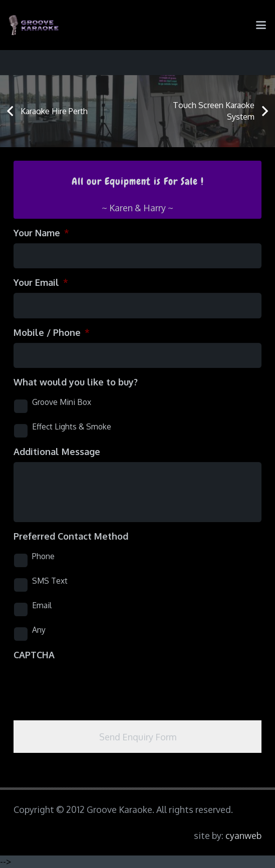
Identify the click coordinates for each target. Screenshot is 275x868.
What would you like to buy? (76, 382)
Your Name (41, 233)
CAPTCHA (34, 655)
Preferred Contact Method (71, 536)
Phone (43, 556)
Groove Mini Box (62, 402)
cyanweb (243, 835)
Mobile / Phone (52, 332)
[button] (261, 25)
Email (42, 605)
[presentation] (90, 685)
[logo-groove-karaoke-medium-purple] (34, 25)
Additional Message (57, 452)
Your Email (41, 282)
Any (39, 630)
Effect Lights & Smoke (72, 426)
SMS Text (50, 581)
